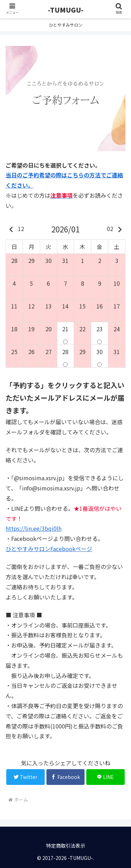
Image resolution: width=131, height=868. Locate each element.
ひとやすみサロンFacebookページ (49, 549)
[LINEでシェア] (105, 777)
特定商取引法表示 (66, 846)
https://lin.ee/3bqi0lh (34, 528)
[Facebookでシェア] (66, 777)
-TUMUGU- (66, 10)
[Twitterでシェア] (26, 777)
